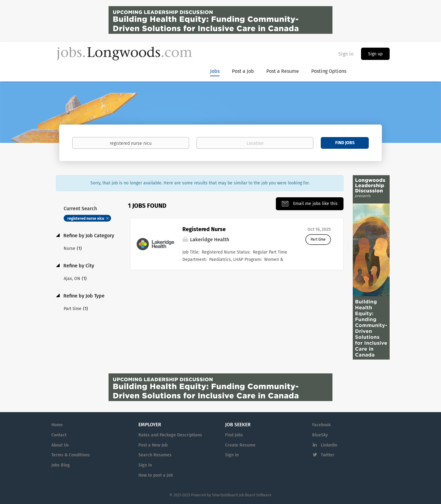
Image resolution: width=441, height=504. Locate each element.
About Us (60, 445)
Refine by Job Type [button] (83, 296)
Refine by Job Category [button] (88, 236)
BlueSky (320, 435)
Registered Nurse (204, 229)
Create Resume (240, 445)
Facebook (321, 425)
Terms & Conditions (71, 455)
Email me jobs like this (315, 204)
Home (57, 425)
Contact (59, 435)
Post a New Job (153, 445)
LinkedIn (329, 445)
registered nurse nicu (86, 219)
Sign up (375, 54)
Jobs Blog (61, 465)
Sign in (346, 54)
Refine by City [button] (78, 266)
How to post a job (156, 475)
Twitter (328, 455)
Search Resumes (155, 455)
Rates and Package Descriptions (170, 435)
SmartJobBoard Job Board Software (242, 495)
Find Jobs (345, 143)
